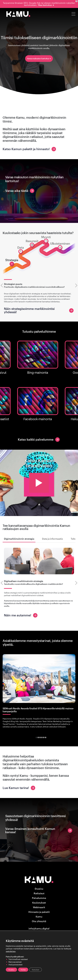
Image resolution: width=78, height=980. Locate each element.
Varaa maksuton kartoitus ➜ (39, 58)
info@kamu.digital (39, 928)
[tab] (36, 738)
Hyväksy (11, 970)
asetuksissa (11, 951)
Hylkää (23, 970)
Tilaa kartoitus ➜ (46, 5)
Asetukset (35, 970)
